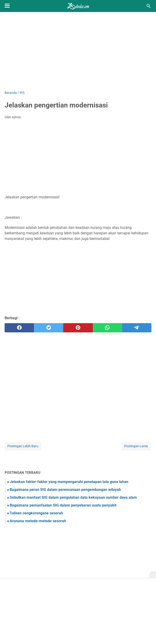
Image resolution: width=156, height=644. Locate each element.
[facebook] (19, 328)
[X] (153, 575)
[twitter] (49, 328)
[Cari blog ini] (149, 6)
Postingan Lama (136, 446)
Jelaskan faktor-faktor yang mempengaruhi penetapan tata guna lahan (69, 482)
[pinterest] (78, 328)
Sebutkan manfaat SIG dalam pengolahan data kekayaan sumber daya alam (73, 497)
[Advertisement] (78, 51)
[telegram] (137, 328)
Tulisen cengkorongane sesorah (36, 513)
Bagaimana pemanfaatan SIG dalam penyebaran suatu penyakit (63, 505)
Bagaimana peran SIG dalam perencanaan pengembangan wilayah (65, 490)
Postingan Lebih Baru (23, 446)
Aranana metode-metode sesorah (38, 521)
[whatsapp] (107, 328)
